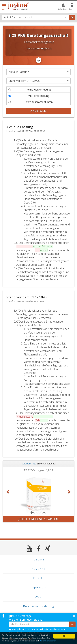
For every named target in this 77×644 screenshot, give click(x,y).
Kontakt (38, 578)
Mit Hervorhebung (29, 96)
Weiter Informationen (48, 641)
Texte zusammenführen (31, 102)
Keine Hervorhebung (30, 90)
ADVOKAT (39, 569)
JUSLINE (38, 559)
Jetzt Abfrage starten (38, 519)
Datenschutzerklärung (39, 606)
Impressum (39, 587)
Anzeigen (38, 111)
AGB (38, 597)
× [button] (74, 616)
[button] (8, 492)
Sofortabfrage (29, 464)
